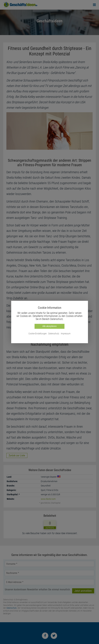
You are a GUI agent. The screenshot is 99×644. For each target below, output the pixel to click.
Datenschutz (54, 334)
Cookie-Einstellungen (38, 334)
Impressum (66, 334)
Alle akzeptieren (49, 326)
